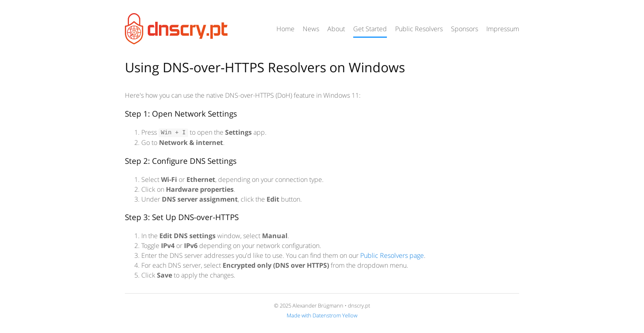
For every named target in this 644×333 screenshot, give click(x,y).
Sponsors (465, 29)
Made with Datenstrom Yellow (322, 315)
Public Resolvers (419, 29)
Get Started (370, 29)
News (311, 29)
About (336, 29)
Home (285, 29)
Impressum (503, 29)
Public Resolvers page (392, 255)
